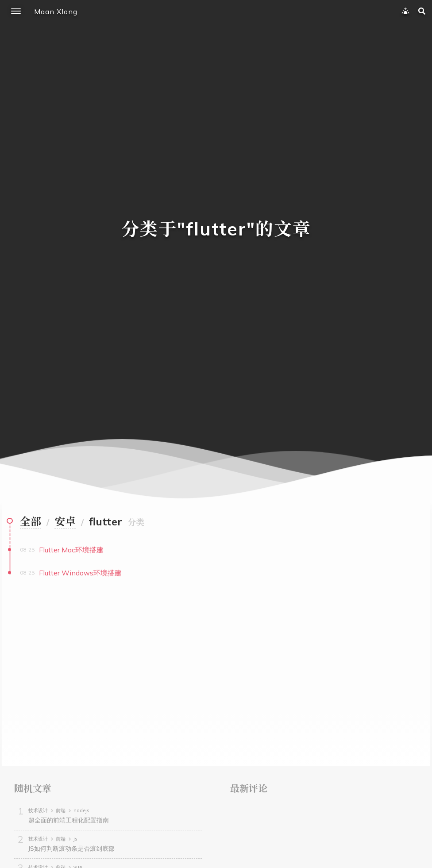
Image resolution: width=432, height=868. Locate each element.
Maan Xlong (56, 12)
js (75, 839)
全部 (31, 521)
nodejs (81, 810)
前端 (61, 810)
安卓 (65, 521)
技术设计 (38, 810)
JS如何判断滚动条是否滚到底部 (71, 849)
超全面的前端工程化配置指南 (69, 820)
